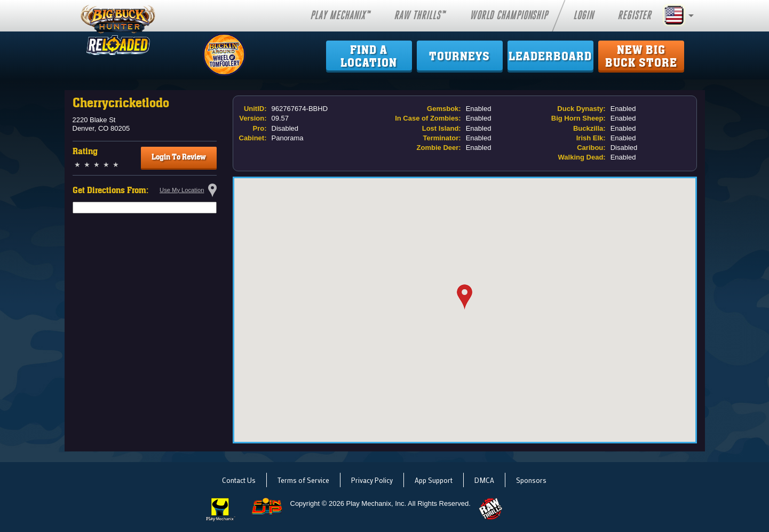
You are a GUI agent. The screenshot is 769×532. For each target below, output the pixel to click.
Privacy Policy (372, 480)
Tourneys (459, 57)
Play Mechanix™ (340, 15)
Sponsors (531, 480)
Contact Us (239, 480)
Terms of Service (303, 480)
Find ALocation (369, 57)
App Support (434, 480)
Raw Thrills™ (419, 15)
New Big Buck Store (641, 57)
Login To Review (179, 157)
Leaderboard (550, 57)
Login (583, 15)
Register (634, 15)
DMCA (484, 480)
